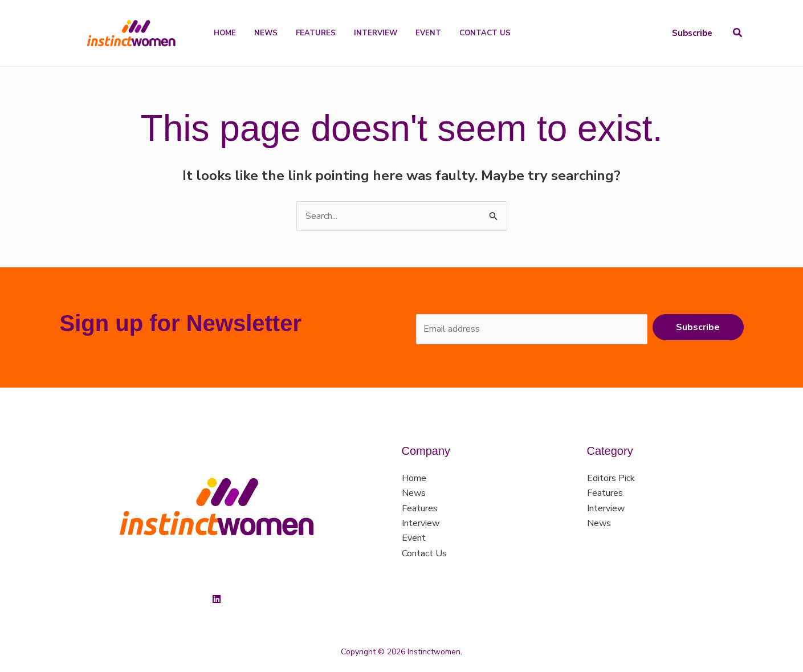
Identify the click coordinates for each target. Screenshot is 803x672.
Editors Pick (611, 478)
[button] (692, 33)
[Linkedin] (217, 599)
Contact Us (424, 553)
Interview (421, 523)
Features (420, 508)
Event (414, 538)
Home (414, 478)
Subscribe (698, 327)
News (414, 493)
